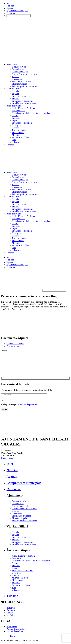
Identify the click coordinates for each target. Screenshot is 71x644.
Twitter (10, 613)
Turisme (10, 145)
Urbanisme (17, 142)
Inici (8, 3)
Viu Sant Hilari (13, 89)
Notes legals (12, 626)
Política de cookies (15, 631)
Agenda (10, 8)
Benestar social (19, 111)
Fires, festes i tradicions (22, 101)
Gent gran (16, 125)
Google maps (7, 458)
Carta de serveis (19, 67)
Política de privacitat (15, 629)
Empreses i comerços (21, 96)
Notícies (10, 6)
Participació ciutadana (22, 81)
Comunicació (18, 69)
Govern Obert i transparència (25, 74)
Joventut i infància (20, 130)
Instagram (11, 608)
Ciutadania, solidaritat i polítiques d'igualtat (31, 113)
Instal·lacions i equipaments (24, 103)
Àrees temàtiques (14, 106)
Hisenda (15, 77)
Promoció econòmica (21, 137)
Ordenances (17, 79)
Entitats (15, 98)
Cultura (15, 115)
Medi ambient (18, 133)
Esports (15, 120)
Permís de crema (14, 346)
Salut (14, 140)
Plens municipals (19, 84)
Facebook (11, 610)
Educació (16, 118)
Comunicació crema (15, 344)
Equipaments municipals (17, 11)
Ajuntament (12, 64)
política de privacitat (29, 404)
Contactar (11, 13)
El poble (16, 94)
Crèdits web (12, 636)
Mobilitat (16, 135)
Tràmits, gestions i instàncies (25, 86)
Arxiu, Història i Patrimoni (24, 108)
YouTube (10, 615)
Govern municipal (20, 72)
